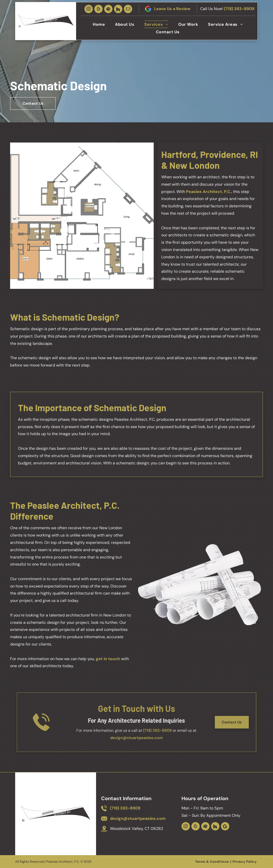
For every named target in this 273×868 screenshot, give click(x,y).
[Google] (225, 826)
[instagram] (89, 9)
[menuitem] (99, 24)
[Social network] (108, 9)
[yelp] (98, 9)
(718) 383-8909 (239, 9)
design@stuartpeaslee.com (136, 738)
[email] (128, 9)
